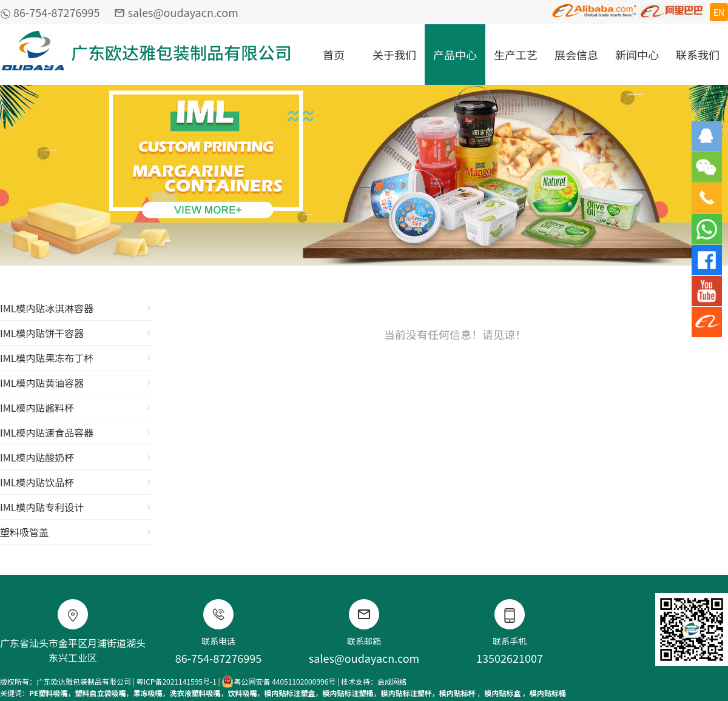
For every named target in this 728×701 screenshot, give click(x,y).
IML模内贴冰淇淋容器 (76, 308)
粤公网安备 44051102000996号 (278, 682)
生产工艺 (516, 55)
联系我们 (698, 55)
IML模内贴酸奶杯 (76, 457)
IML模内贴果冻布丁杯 (76, 358)
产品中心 (455, 55)
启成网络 (392, 681)
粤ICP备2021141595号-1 (177, 681)
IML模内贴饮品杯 (76, 482)
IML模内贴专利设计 (76, 507)
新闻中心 (637, 55)
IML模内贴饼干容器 (76, 333)
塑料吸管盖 (76, 532)
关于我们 (394, 55)
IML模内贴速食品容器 (76, 432)
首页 (334, 55)
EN (719, 12)
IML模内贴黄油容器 (76, 383)
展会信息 (576, 55)
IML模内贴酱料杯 (76, 408)
